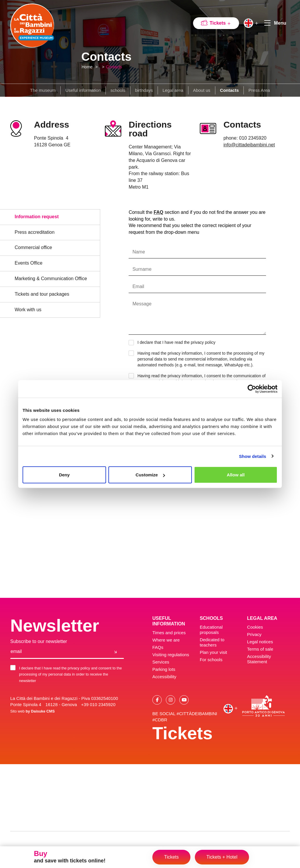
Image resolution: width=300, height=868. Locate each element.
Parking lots (164, 669)
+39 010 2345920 (98, 704)
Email (138, 287)
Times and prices (169, 633)
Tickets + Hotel (222, 857)
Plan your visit (213, 652)
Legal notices (260, 642)
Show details (253, 456)
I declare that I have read (173, 343)
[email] (59, 652)
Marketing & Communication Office (51, 279)
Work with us (28, 310)
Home (87, 67)
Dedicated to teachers (212, 642)
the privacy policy (200, 342)
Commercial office (33, 247)
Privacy (254, 634)
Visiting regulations (171, 655)
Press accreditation (35, 232)
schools (118, 90)
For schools (211, 660)
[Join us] (116, 652)
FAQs (158, 647)
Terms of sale (260, 649)
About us (202, 90)
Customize (150, 475)
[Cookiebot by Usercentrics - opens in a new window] (252, 389)
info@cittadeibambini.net (249, 145)
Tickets (220, 23)
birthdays (144, 90)
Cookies (255, 627)
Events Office (29, 263)
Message (142, 304)
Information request (37, 217)
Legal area (173, 90)
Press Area (259, 90)
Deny (64, 475)
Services (161, 662)
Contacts (114, 67)
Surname (142, 269)
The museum (43, 90)
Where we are (166, 640)
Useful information (83, 90)
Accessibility (164, 677)
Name (139, 252)
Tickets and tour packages (42, 294)
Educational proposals (211, 630)
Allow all (236, 475)
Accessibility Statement (259, 659)
